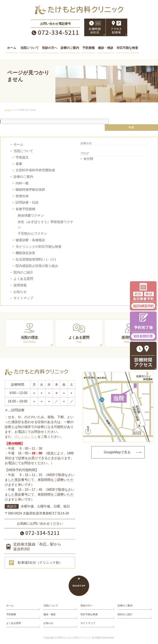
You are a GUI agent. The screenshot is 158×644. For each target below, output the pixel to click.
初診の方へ (87, 606)
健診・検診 (50, 614)
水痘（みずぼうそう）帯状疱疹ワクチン (45, 225)
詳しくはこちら (26, 437)
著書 (19, 164)
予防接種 (11, 614)
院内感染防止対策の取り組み (37, 266)
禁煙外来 (22, 196)
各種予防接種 (25, 209)
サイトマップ (23, 298)
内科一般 (22, 183)
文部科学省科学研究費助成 (35, 170)
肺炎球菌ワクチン (31, 216)
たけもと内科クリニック (77, 638)
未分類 (88, 159)
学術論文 (22, 157)
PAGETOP (79, 586)
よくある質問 (23, 279)
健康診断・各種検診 (30, 240)
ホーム (18, 144)
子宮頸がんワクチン (32, 234)
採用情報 (20, 285)
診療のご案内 (23, 177)
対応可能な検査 (89, 614)
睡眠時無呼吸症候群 (30, 190)
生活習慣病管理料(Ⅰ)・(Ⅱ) (36, 259)
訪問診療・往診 (27, 202)
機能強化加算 (25, 253)
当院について (23, 151)
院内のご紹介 (23, 272)
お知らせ (20, 292)
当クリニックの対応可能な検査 (39, 247)
